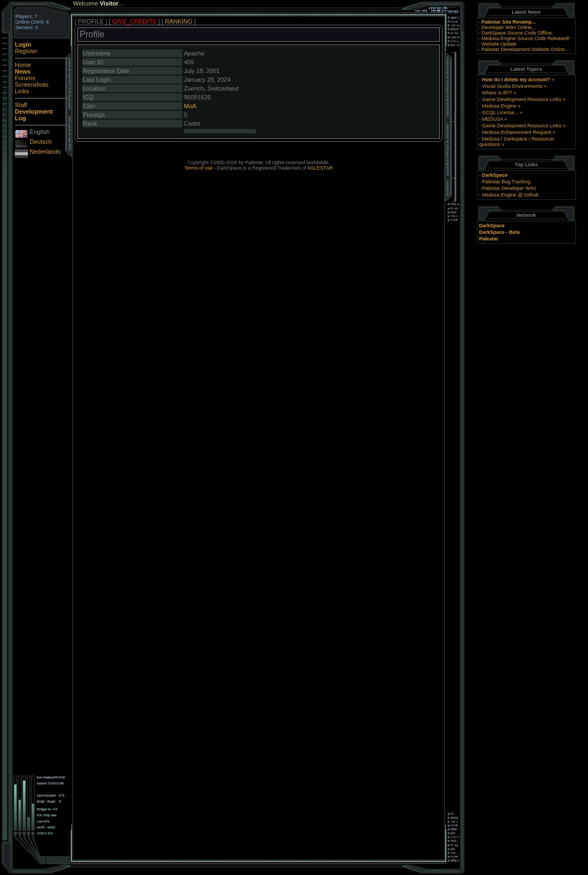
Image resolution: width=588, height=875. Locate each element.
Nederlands (45, 152)
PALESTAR (320, 168)
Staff (21, 105)
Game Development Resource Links (522, 99)
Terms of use (199, 168)
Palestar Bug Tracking (506, 182)
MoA (190, 106)
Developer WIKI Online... (509, 27)
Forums (25, 78)
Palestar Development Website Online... (525, 49)
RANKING (178, 21)
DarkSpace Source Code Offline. (517, 33)
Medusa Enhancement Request (517, 132)
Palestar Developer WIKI (509, 188)
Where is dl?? (497, 93)
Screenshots (32, 85)
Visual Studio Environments (512, 86)
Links (22, 91)
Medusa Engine (499, 106)
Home (23, 65)
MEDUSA (492, 119)
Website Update (499, 44)
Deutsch (41, 142)
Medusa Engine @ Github (510, 195)
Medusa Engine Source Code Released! (526, 38)
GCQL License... (500, 113)
